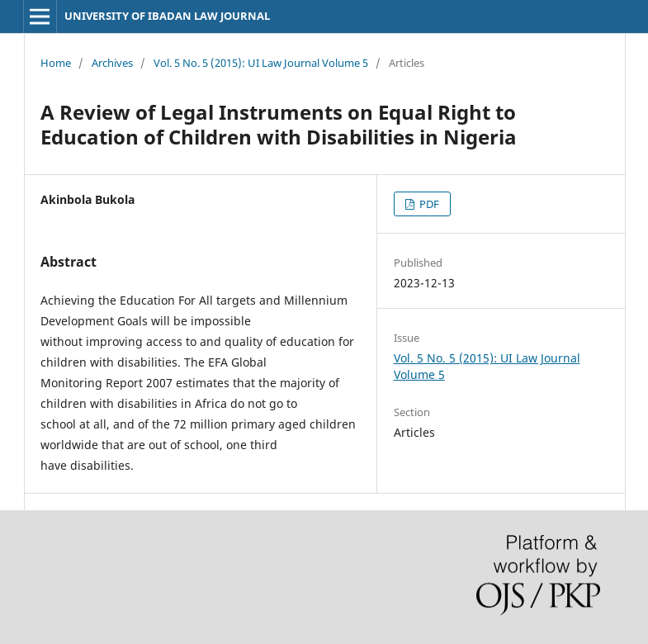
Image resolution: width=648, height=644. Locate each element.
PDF (428, 204)
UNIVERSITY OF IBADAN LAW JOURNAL (167, 16)
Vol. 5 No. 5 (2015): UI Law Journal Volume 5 (261, 63)
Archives (112, 63)
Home (56, 63)
